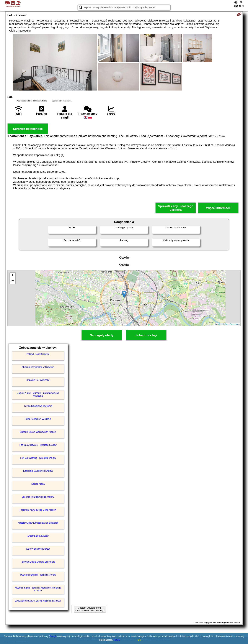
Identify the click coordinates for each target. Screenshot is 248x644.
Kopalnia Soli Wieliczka (38, 380)
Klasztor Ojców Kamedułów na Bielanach (38, 523)
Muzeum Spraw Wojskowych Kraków (38, 432)
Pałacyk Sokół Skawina (38, 354)
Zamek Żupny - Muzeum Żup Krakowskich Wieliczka (38, 394)
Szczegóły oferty (102, 335)
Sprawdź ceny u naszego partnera (176, 208)
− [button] (13, 281)
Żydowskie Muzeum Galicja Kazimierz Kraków (38, 601)
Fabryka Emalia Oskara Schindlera (38, 562)
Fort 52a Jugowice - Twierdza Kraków (38, 445)
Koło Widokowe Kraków (38, 549)
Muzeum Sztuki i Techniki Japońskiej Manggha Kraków (38, 589)
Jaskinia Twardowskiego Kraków (38, 497)
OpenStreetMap (232, 324)
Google (53, 636)
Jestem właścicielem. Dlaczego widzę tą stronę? (90, 609)
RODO (117, 640)
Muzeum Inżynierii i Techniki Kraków (38, 575)
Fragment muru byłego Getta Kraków (38, 510)
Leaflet (218, 324)
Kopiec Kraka (38, 484)
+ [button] (13, 275)
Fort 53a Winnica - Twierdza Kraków (38, 458)
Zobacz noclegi (146, 335)
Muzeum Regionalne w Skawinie (38, 367)
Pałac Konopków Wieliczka (38, 419)
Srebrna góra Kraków (38, 536)
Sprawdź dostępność (28, 129)
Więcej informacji (218, 208)
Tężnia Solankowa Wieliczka (38, 406)
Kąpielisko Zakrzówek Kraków (38, 471)
